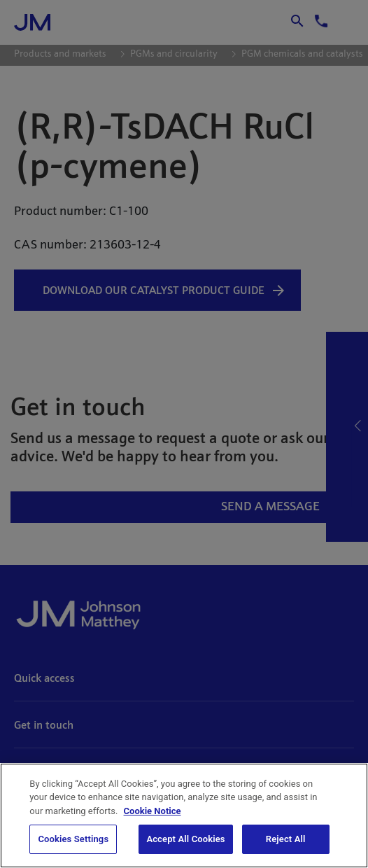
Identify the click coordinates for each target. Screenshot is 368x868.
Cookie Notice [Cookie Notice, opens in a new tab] (153, 811)
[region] (184, 815)
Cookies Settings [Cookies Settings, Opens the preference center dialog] (73, 839)
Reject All (286, 839)
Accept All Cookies (185, 839)
